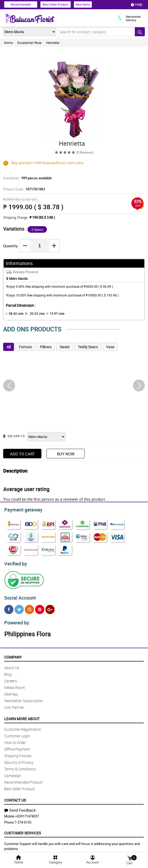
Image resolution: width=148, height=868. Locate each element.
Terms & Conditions (20, 766)
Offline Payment (17, 746)
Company (13, 654)
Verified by (15, 562)
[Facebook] (9, 607)
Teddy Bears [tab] (88, 347)
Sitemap (11, 691)
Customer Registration (23, 726)
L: (14, 313)
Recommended (21, 4)
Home (8, 43)
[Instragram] (29, 607)
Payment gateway (21, 509)
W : (32, 313)
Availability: (26, 178)
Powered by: (16, 620)
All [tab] (9, 347)
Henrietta (53, 43)
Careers (11, 678)
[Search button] (140, 32)
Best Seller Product (56, 4)
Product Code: (23, 189)
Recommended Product (23, 779)
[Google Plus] (50, 607)
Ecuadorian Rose (29, 43)
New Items (83, 4)
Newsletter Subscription (24, 698)
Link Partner (14, 704)
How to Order (15, 739)
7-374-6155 (23, 819)
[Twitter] (19, 607)
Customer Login (17, 733)
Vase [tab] (110, 347)
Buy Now (66, 454)
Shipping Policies (18, 753)
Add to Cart (22, 454)
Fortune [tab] (25, 347)
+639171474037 (27, 813)
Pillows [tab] (46, 347)
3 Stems (37, 230)
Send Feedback (20, 807)
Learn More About (22, 716)
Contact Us (15, 797)
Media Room (15, 684)
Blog (8, 671)
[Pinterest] (40, 607)
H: (51, 313)
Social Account (19, 596)
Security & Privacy (19, 759)
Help (137, 4)
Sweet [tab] (65, 347)
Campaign (13, 772)
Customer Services (23, 830)
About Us (12, 664)
